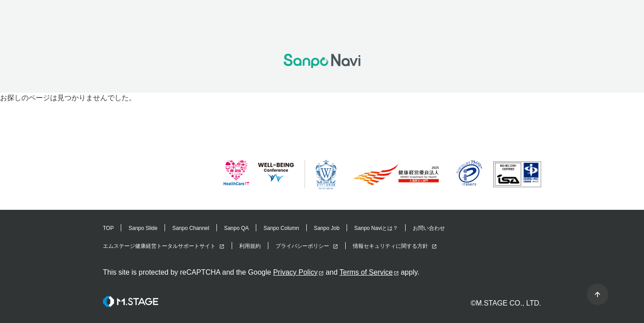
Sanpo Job (327, 228)
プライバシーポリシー (302, 246)
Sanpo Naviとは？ (376, 228)
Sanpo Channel (191, 228)
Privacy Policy (296, 272)
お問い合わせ (429, 228)
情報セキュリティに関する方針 (390, 246)
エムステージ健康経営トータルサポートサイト (159, 246)
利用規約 (250, 246)
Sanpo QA (236, 228)
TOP (108, 228)
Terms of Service (366, 272)
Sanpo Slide (143, 228)
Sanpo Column (281, 228)
